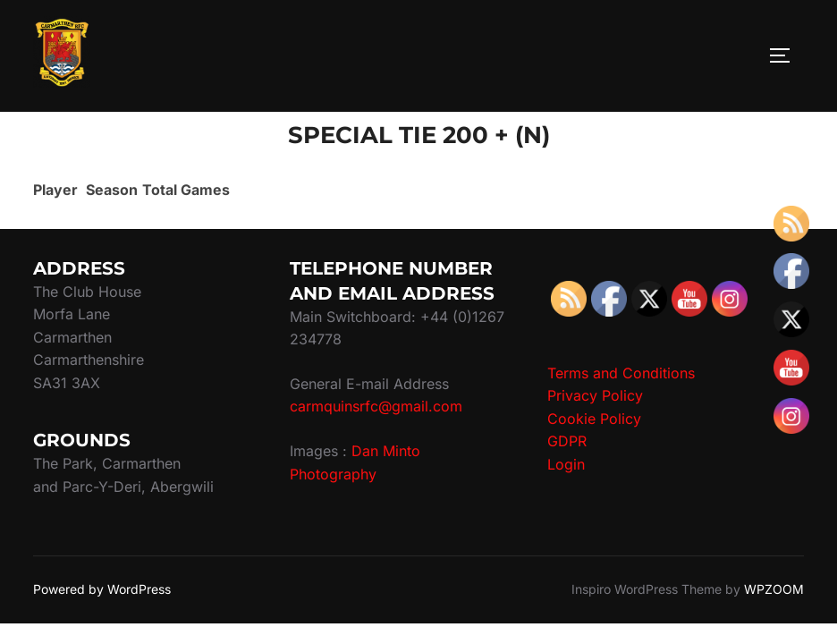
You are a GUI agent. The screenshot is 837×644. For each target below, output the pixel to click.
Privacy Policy (595, 395)
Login (566, 464)
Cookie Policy (594, 419)
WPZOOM (774, 589)
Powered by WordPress (102, 589)
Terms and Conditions (621, 373)
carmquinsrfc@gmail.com (376, 406)
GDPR (567, 441)
